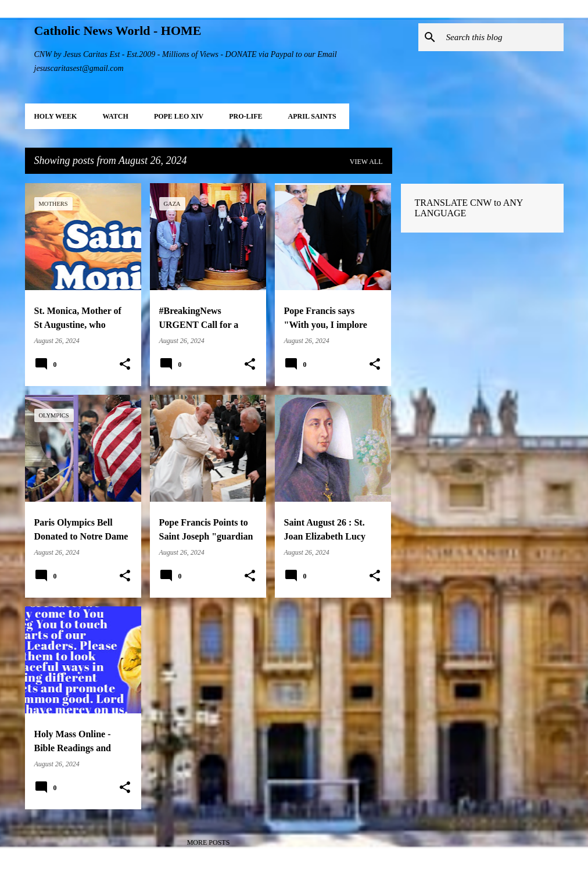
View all (366, 162)
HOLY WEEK (56, 116)
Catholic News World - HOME (118, 31)
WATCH (115, 116)
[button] (125, 365)
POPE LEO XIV (179, 116)
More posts (209, 842)
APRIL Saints (312, 116)
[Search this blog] (503, 37)
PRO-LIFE (245, 116)
